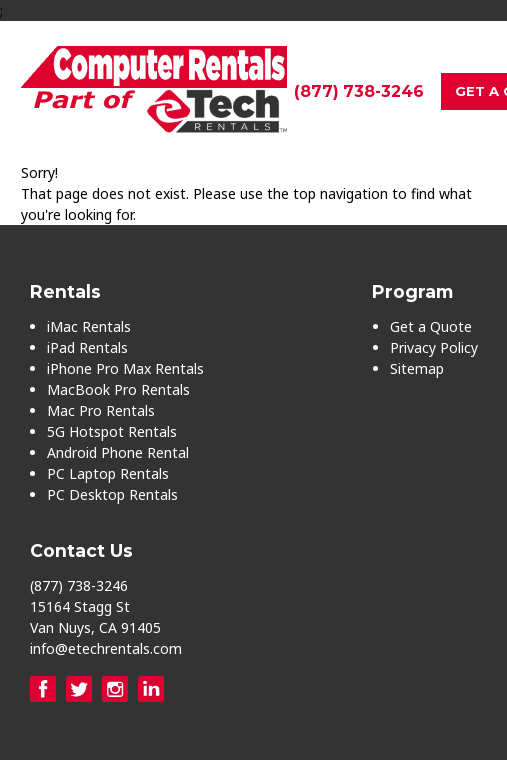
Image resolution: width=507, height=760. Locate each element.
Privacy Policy (434, 347)
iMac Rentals (89, 326)
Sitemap (417, 368)
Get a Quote (431, 326)
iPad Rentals (87, 347)
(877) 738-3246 (359, 91)
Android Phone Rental (118, 452)
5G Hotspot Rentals (112, 431)
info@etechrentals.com (106, 648)
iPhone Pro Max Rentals (125, 368)
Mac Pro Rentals (101, 410)
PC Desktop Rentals (112, 494)
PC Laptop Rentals (108, 473)
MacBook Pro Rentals (118, 389)
